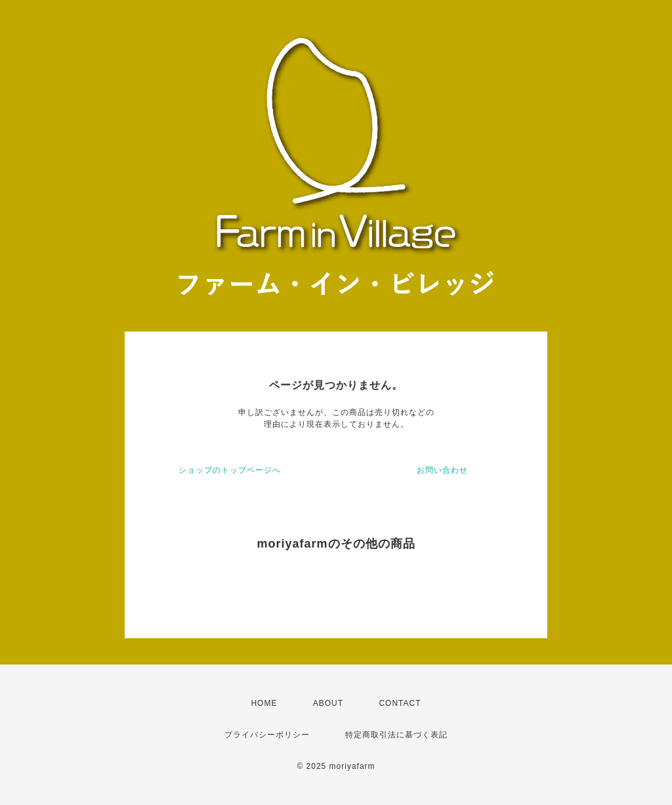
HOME (264, 703)
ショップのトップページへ (230, 470)
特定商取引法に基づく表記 (396, 735)
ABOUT (328, 703)
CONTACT (400, 703)
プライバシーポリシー (267, 735)
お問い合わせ (442, 470)
